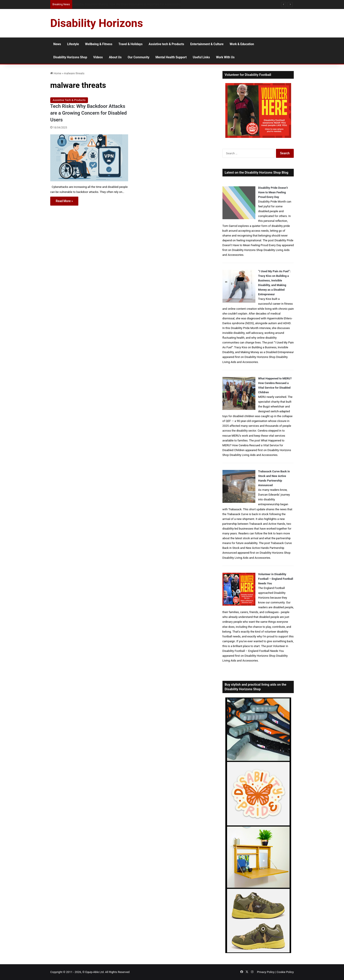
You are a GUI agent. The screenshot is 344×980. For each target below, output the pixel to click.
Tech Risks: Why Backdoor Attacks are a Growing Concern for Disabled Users (89, 113)
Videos (98, 57)
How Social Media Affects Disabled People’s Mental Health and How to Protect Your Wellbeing (130, 4)
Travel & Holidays (131, 44)
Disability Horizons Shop (70, 57)
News (57, 44)
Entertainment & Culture (207, 44)
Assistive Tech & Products (69, 100)
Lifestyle (73, 44)
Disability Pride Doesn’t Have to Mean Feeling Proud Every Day (273, 192)
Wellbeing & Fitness (99, 44)
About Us (115, 57)
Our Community (139, 57)
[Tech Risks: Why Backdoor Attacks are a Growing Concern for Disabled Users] (89, 158)
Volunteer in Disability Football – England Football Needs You (276, 579)
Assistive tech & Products (167, 44)
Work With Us (225, 57)
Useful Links (201, 57)
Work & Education (242, 44)
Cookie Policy (285, 972)
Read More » (64, 201)
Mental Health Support (171, 57)
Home (56, 73)
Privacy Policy (266, 972)
